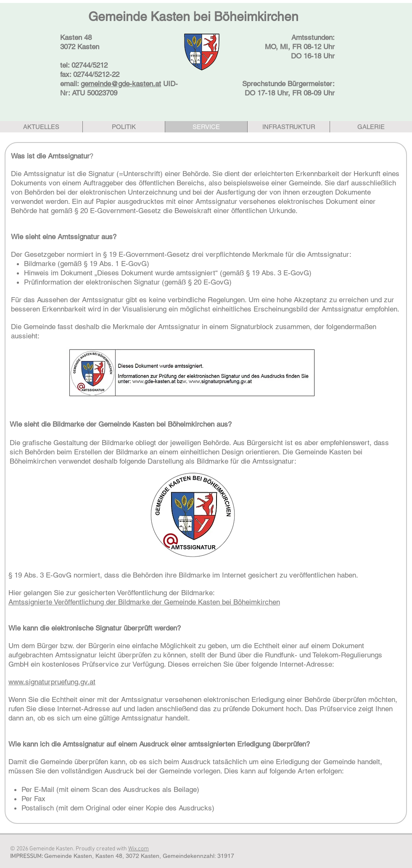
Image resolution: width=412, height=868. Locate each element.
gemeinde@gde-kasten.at (121, 84)
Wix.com (139, 849)
